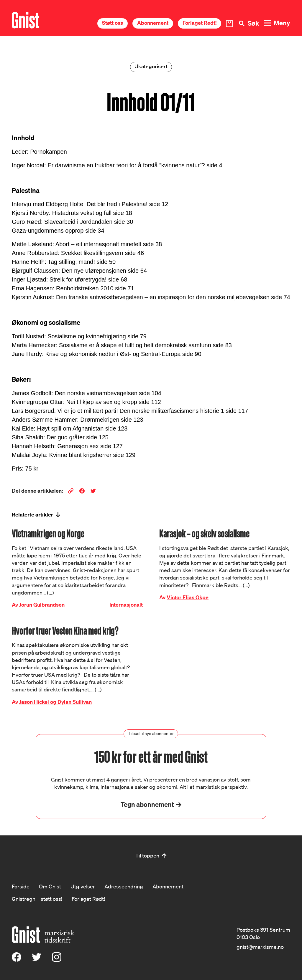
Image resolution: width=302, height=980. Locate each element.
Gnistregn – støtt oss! (37, 899)
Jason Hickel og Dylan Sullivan (55, 702)
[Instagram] (57, 960)
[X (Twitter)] (37, 960)
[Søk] (248, 23)
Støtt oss (113, 23)
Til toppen (147, 855)
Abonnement (153, 23)
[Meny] (277, 23)
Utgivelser (83, 886)
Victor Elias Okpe (188, 597)
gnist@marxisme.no (260, 947)
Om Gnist (50, 886)
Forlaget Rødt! (200, 23)
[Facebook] (17, 960)
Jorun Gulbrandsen (42, 605)
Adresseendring (124, 886)
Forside (21, 886)
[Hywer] (26, 20)
